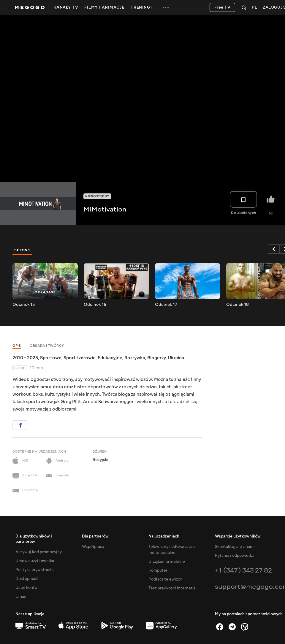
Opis (17, 346)
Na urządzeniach (164, 536)
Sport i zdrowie (80, 358)
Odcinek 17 (166, 305)
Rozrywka (135, 358)
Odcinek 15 (24, 305)
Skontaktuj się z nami (235, 547)
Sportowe (51, 358)
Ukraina (176, 358)
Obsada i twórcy (47, 346)
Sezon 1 (22, 250)
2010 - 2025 (25, 358)
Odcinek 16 (95, 305)
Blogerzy (156, 358)
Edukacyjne (110, 358)
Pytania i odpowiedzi (234, 556)
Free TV (223, 7)
